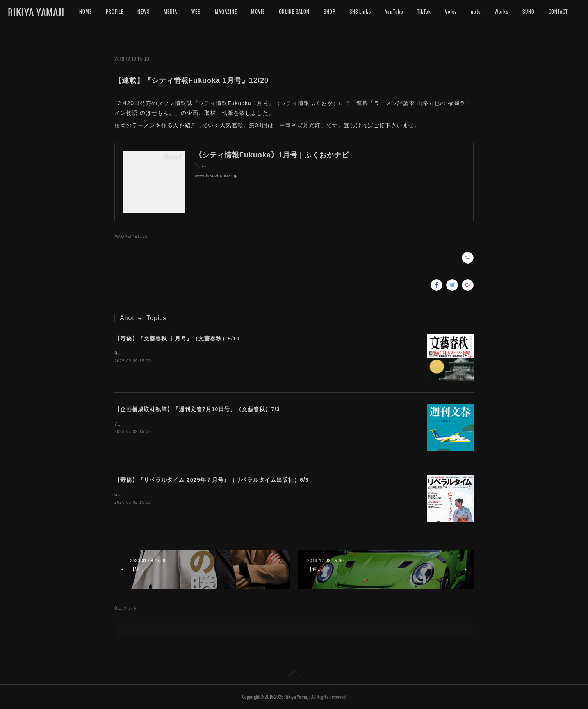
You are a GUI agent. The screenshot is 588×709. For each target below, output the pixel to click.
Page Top (294, 675)
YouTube (394, 12)
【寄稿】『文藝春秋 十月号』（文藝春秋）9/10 (177, 338)
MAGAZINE (226, 12)
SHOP (330, 12)
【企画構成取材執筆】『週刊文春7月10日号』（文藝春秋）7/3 (197, 409)
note (476, 12)
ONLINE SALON (294, 12)
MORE (555, 12)
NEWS (143, 12)
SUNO (528, 12)
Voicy (451, 12)
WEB (196, 12)
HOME (86, 12)
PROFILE (115, 12)
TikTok (424, 12)
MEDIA (170, 12)
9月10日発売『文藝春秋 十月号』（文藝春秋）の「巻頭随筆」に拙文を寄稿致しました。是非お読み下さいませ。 (244, 353)
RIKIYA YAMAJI (36, 12)
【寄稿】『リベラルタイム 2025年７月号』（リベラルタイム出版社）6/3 (212, 480)
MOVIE (258, 12)
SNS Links (360, 12)
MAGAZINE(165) (132, 236)
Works (502, 12)
